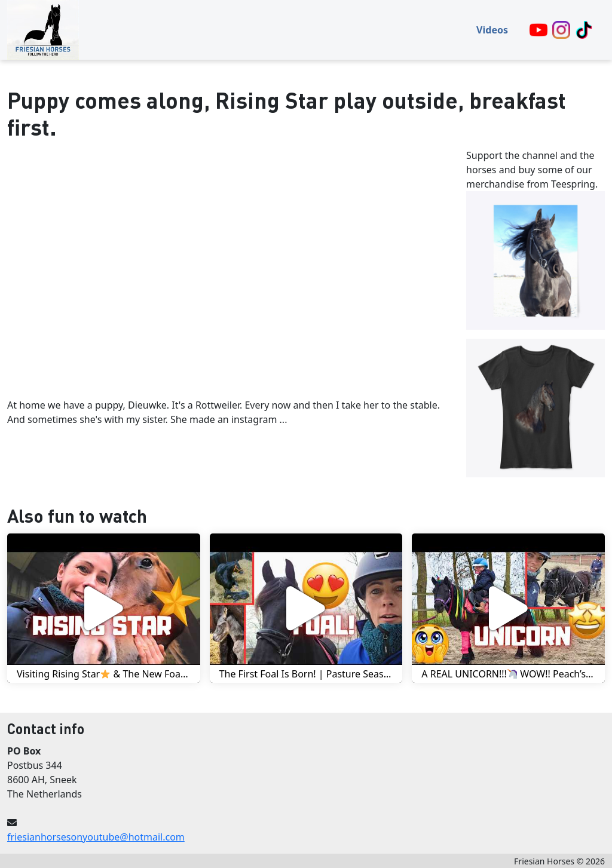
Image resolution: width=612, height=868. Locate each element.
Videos (492, 30)
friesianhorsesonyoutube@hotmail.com (96, 837)
